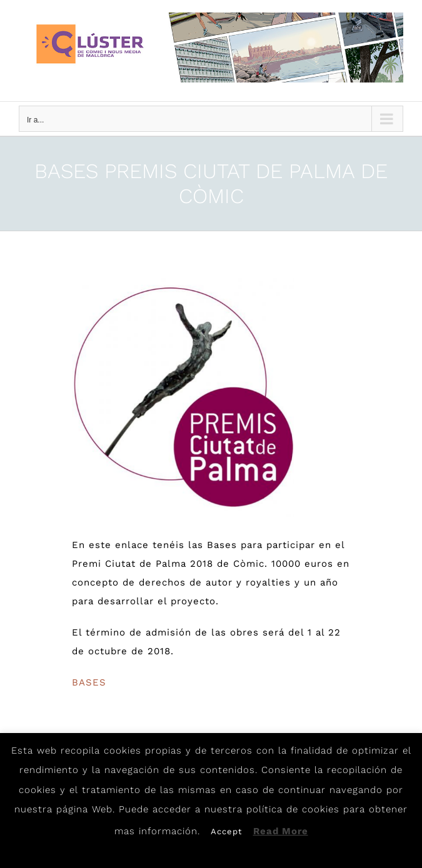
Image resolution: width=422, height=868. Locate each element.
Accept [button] (226, 831)
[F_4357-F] (183, 397)
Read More (281, 831)
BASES (89, 682)
